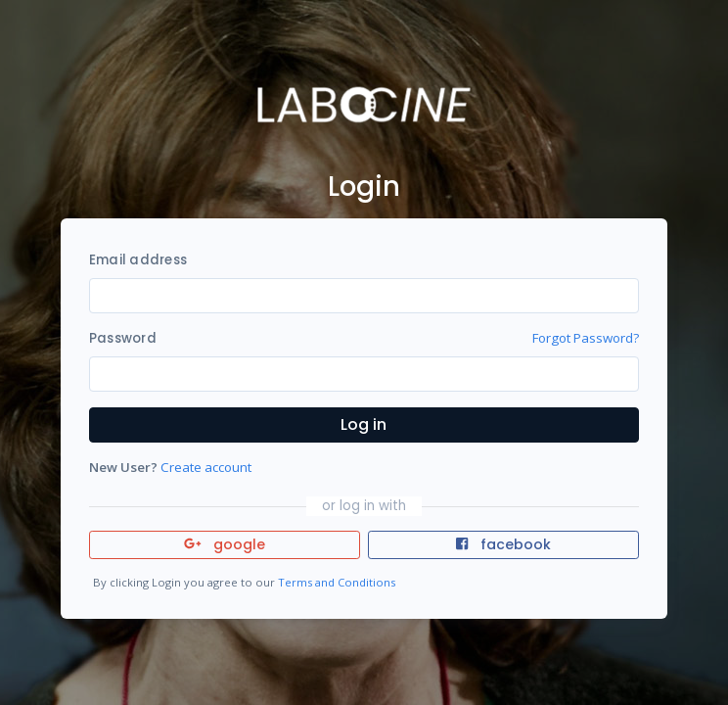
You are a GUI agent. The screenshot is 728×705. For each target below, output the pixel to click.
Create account (206, 467)
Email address (138, 260)
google (225, 544)
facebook (503, 544)
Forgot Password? (586, 338)
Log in (364, 424)
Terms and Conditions (337, 582)
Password (123, 338)
